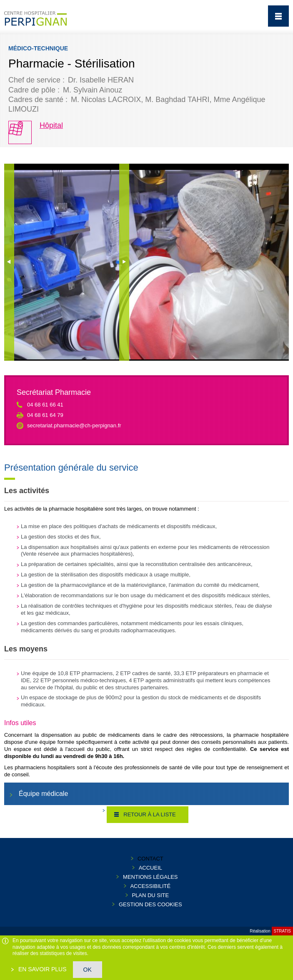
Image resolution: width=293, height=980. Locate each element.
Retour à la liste (149, 814)
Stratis (282, 931)
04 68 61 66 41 (45, 405)
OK (88, 970)
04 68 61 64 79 (45, 415)
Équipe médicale (43, 794)
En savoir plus (42, 969)
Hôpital (51, 125)
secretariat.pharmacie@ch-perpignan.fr (74, 425)
